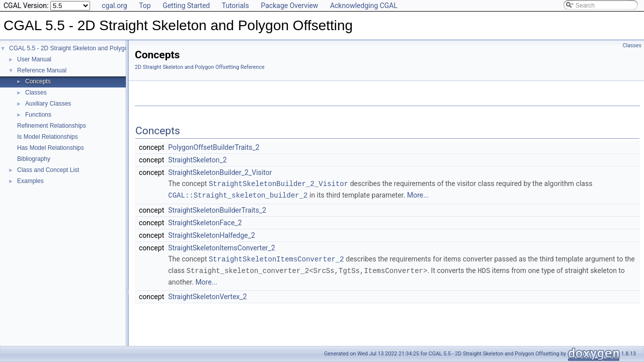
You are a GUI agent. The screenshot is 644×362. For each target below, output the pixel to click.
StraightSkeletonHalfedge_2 (212, 234)
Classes (36, 93)
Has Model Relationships (51, 148)
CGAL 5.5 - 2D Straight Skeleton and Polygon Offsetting (84, 48)
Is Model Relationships (48, 137)
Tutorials (235, 6)
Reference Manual (42, 70)
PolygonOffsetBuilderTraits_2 (214, 147)
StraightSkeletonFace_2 (205, 222)
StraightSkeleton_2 (197, 160)
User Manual (34, 59)
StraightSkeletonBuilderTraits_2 (217, 209)
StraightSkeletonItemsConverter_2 (222, 247)
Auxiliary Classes (48, 104)
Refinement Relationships (52, 126)
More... (418, 195)
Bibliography (34, 159)
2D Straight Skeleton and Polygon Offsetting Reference (200, 67)
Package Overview (289, 6)
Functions (38, 115)
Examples (30, 181)
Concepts (38, 81)
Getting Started (186, 6)
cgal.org (114, 6)
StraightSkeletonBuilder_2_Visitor (220, 172)
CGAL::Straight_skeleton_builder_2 (238, 194)
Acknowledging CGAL (364, 6)
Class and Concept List (48, 170)
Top (145, 6)
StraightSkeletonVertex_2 (207, 295)
